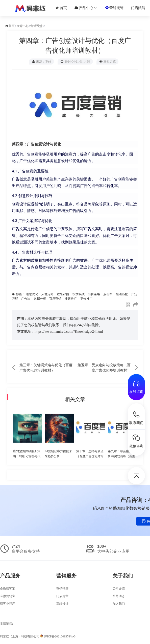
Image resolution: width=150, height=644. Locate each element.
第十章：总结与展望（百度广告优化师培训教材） (90, 456)
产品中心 (85, 8)
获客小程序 (8, 604)
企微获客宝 (8, 589)
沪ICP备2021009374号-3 (58, 636)
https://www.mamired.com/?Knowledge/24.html (69, 332)
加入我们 (119, 604)
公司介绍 (119, 589)
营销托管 (115, 8)
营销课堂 (36, 26)
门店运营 (62, 596)
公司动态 (119, 596)
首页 (61, 8)
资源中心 (22, 26)
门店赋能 (138, 8)
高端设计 (62, 604)
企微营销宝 (8, 596)
